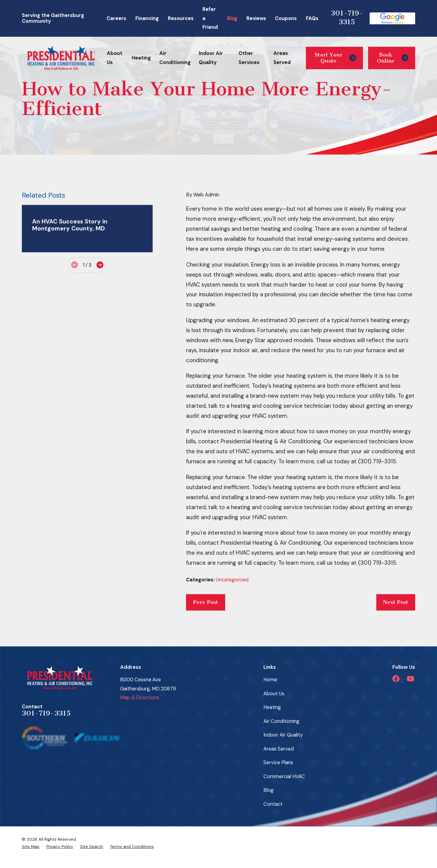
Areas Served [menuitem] (282, 58)
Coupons (286, 18)
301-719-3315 (347, 17)
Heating (272, 707)
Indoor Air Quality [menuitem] (211, 58)
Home (270, 680)
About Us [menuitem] (115, 58)
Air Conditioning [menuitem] (175, 58)
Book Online (393, 58)
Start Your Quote (335, 58)
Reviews (256, 18)
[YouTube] (410, 679)
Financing (147, 18)
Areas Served (279, 749)
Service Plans (278, 762)
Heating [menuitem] (141, 58)
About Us (274, 694)
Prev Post (206, 602)
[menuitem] (31, 846)
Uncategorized (232, 580)
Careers (116, 18)
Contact (273, 804)
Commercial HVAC (284, 776)
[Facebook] (396, 679)
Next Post (396, 602)
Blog (232, 18)
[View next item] (100, 265)
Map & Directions (140, 698)
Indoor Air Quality (283, 735)
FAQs (312, 18)
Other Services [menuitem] (249, 58)
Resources (181, 18)
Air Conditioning (281, 721)
